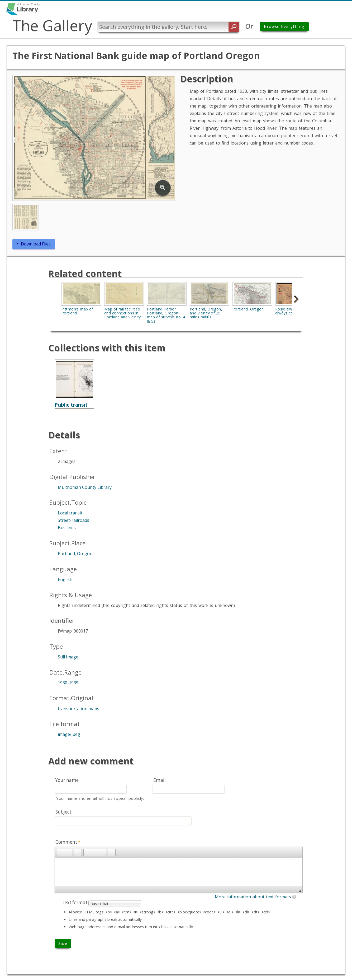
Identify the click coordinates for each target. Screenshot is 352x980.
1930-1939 (68, 683)
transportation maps (79, 709)
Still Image (68, 657)
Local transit (70, 513)
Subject (63, 812)
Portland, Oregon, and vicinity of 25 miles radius (206, 313)
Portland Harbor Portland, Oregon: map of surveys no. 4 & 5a (166, 315)
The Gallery (53, 25)
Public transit (71, 405)
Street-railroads (73, 521)
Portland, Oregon (248, 309)
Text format (75, 903)
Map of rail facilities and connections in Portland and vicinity (123, 313)
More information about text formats (253, 897)
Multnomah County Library (85, 487)
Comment (68, 842)
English (65, 580)
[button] (61, 853)
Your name (67, 780)
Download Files (36, 244)
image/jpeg (69, 735)
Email (160, 780)
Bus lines (67, 528)
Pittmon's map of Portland (77, 311)
